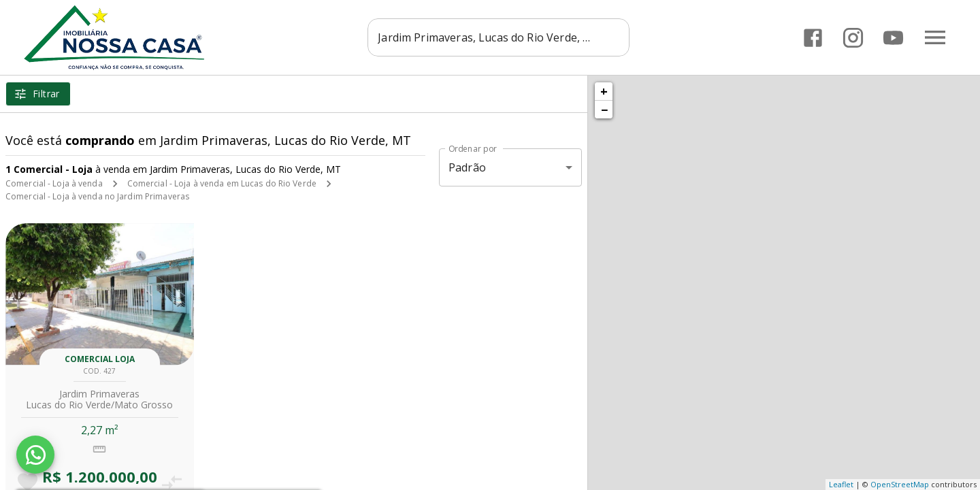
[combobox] (499, 37)
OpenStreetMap (900, 484)
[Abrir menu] (935, 37)
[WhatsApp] (35, 455)
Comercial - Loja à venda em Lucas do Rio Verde (222, 183)
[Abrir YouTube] (893, 38)
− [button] (604, 110)
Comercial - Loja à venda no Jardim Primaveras (97, 196)
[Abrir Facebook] (813, 38)
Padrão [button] (467, 167)
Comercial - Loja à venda (54, 183)
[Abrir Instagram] (853, 38)
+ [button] (604, 91)
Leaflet (841, 484)
